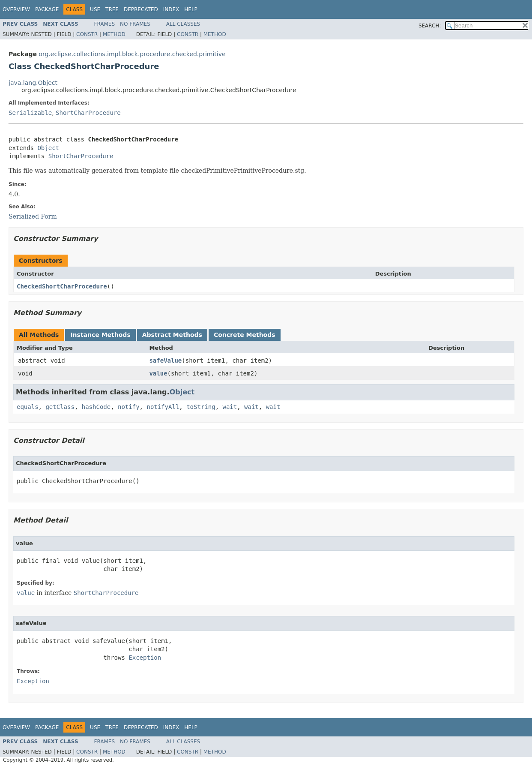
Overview (16, 9)
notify (129, 407)
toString (201, 407)
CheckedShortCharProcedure (62, 286)
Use (95, 9)
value (158, 373)
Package (47, 9)
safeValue (165, 360)
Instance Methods (100, 335)
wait (230, 407)
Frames (105, 24)
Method (114, 34)
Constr (87, 34)
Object (48, 148)
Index (171, 9)
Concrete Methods (245, 335)
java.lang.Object (33, 83)
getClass (60, 407)
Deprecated (141, 9)
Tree (112, 9)
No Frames (135, 24)
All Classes (183, 24)
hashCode (96, 407)
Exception (145, 658)
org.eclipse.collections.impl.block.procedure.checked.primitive (132, 54)
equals (28, 407)
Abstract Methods (172, 335)
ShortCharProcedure (88, 113)
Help (191, 9)
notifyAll (163, 407)
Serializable (30, 113)
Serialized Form (33, 216)
